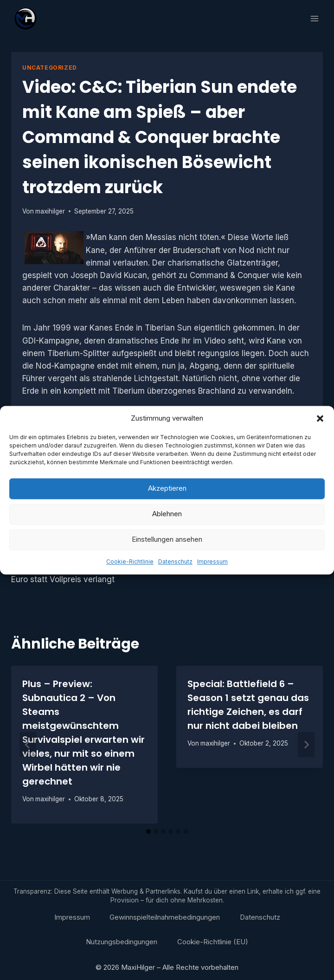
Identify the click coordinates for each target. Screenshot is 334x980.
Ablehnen (167, 515)
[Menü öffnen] (314, 18)
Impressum (212, 563)
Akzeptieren (167, 490)
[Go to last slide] (28, 745)
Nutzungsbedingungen (122, 942)
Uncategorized (50, 68)
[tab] (148, 831)
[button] (320, 420)
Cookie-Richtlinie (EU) (213, 942)
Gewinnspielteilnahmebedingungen (165, 917)
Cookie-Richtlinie (130, 563)
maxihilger (50, 211)
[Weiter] (306, 745)
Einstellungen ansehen (167, 541)
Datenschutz (175, 563)
